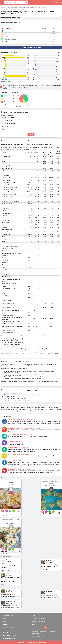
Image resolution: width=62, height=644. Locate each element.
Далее (31, 134)
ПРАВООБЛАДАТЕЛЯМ (8, 628)
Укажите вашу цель (7, 115)
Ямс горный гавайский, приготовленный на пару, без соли (23, 395)
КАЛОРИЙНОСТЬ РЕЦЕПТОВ (39, 622)
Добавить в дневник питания (31, 47)
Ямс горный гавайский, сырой (13, 393)
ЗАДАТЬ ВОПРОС (7, 636)
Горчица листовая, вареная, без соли (16, 398)
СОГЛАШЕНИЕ (6, 639)
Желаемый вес (6, 127)
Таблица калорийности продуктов (15, 7)
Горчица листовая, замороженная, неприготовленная (21, 400)
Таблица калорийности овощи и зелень (35, 7)
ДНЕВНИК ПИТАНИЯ (8, 616)
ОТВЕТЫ (34, 625)
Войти (58, 2)
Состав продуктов (11, 406)
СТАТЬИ (5, 625)
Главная (3, 7)
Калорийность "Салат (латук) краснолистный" (14, 9)
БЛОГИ (5, 622)
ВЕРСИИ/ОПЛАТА (7, 633)
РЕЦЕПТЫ (5, 619)
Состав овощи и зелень (23, 406)
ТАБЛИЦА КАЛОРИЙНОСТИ (39, 619)
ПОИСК (34, 616)
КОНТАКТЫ (15, 636)
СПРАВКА (5, 631)
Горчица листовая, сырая (12, 396)
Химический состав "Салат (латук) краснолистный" (43, 406)
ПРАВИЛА (12, 639)
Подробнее (46, 349)
